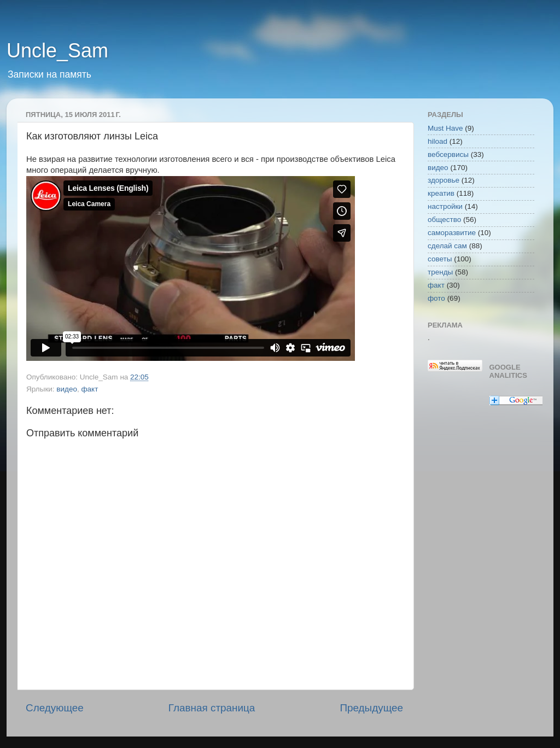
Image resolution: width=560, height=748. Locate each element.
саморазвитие (452, 233)
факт (89, 389)
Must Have (445, 128)
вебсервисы (448, 154)
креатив (441, 193)
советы (440, 259)
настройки (445, 206)
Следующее (55, 708)
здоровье (444, 180)
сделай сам (447, 246)
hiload (437, 141)
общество (444, 220)
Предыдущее (371, 708)
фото (436, 298)
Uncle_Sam (57, 51)
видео (67, 389)
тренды (440, 272)
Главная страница (212, 708)
